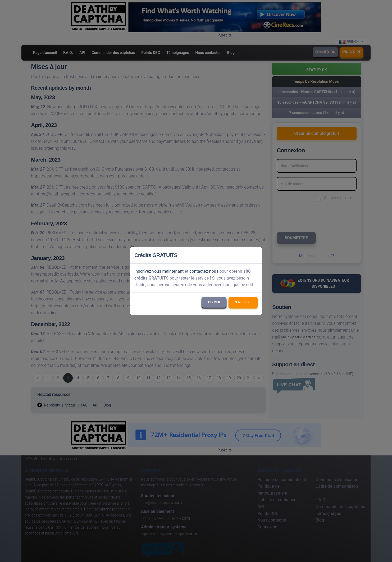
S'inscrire (243, 302)
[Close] (256, 255)
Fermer (214, 302)
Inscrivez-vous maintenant (159, 271)
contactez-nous (204, 271)
